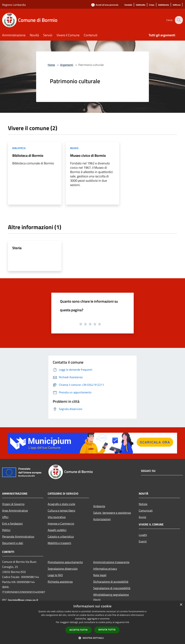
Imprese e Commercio (61, 523)
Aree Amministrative (15, 510)
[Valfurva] (177, 5)
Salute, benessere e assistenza (112, 513)
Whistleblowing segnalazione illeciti (111, 597)
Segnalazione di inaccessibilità (112, 588)
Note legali (100, 575)
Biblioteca (19, 148)
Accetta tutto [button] (79, 630)
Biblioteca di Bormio (28, 155)
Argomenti (67, 65)
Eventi (143, 541)
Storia (17, 248)
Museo (74, 148)
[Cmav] (152, 5)
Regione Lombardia (14, 5)
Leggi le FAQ (55, 575)
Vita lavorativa (57, 517)
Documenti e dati (13, 543)
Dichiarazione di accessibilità (111, 582)
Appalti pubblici (57, 530)
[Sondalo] (128, 5)
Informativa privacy (105, 569)
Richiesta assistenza (60, 582)
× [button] (181, 605)
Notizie (143, 504)
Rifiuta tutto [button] (107, 630)
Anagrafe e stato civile (61, 504)
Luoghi (143, 535)
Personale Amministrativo (18, 536)
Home (51, 65)
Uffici (5, 517)
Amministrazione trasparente (111, 562)
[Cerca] (178, 20)
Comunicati (146, 510)
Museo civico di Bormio (88, 155)
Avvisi (142, 517)
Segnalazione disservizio (63, 569)
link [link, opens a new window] (127, 622)
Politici (6, 530)
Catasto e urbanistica (61, 536)
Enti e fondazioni (12, 523)
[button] (92, 638)
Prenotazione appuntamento (65, 562)
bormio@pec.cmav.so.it (23, 600)
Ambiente (99, 506)
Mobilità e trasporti (59, 543)
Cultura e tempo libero (61, 510)
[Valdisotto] (141, 5)
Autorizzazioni (102, 519)
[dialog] (92, 622)
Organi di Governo (13, 504)
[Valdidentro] (164, 5)
